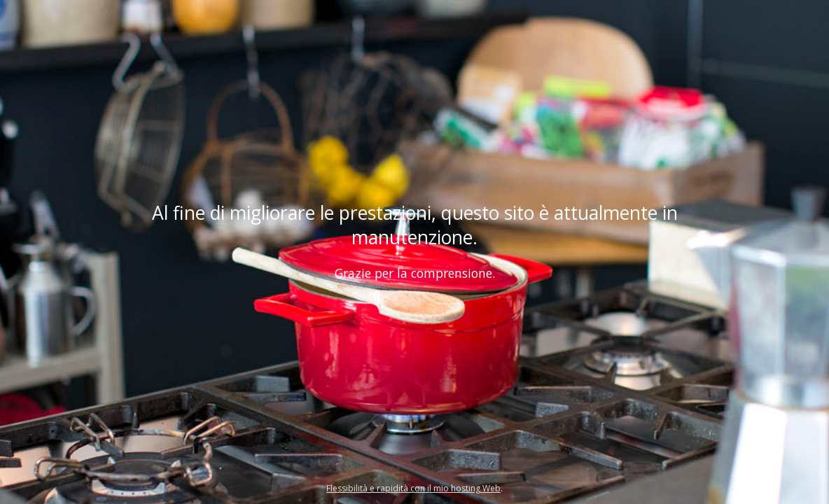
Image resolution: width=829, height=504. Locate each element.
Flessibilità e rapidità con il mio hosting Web (413, 488)
